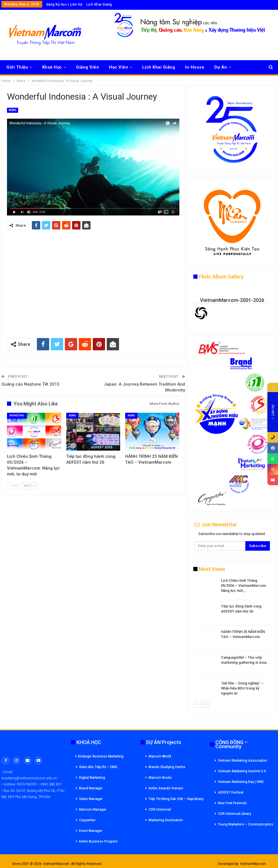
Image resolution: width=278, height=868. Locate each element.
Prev (14, 486)
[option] (232, 639)
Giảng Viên (87, 67)
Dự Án (221, 67)
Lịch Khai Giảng (99, 4)
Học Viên (118, 67)
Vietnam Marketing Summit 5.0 (242, 771)
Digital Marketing (92, 778)
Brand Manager (91, 788)
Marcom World (160, 756)
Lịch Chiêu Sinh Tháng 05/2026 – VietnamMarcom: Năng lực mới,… (244, 586)
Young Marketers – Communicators (246, 824)
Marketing (17, 416)
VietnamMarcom (253, 864)
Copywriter (87, 820)
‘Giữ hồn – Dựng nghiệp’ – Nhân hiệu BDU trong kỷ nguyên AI (242, 688)
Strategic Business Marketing (99, 756)
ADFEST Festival (231, 792)
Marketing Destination (166, 820)
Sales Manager (91, 799)
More (247, 67)
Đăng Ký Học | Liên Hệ (64, 4)
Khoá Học (52, 67)
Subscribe (258, 546)
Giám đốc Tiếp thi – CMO (98, 767)
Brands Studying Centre (167, 767)
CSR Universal (160, 810)
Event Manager (91, 831)
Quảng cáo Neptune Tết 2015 (30, 384)
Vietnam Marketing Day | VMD (241, 782)
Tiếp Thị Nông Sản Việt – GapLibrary (176, 799)
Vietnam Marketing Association (243, 761)
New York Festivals (232, 803)
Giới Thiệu (17, 67)
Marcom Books (160, 778)
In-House (195, 67)
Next (29, 486)
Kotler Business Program (98, 841)
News (13, 110)
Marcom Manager (93, 810)
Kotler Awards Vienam (166, 788)
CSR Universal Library (235, 814)
